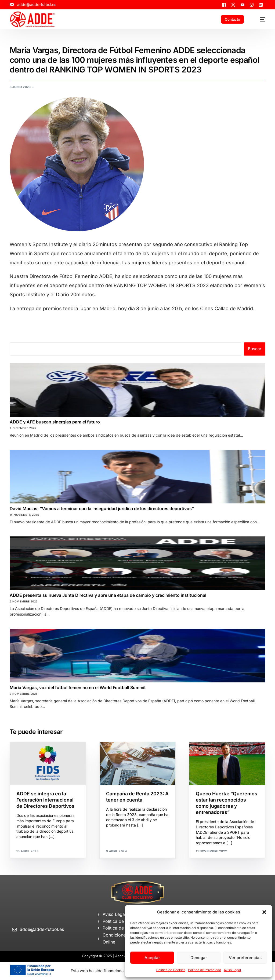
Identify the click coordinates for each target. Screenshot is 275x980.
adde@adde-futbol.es (42, 930)
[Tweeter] (233, 4)
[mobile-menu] (259, 19)
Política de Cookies (171, 970)
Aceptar (152, 958)
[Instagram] (252, 4)
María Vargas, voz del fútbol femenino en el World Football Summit (78, 688)
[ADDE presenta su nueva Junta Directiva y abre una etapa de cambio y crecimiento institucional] (138, 563)
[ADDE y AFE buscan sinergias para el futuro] (138, 390)
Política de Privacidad (205, 970)
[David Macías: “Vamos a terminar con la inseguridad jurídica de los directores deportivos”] (138, 477)
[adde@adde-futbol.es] (15, 930)
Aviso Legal (232, 970)
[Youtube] (243, 4)
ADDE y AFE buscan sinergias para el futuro (55, 422)
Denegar (199, 958)
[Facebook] (224, 4)
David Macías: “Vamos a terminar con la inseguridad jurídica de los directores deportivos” (102, 509)
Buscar (254, 349)
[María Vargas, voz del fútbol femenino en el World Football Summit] (138, 656)
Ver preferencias (245, 958)
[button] (264, 912)
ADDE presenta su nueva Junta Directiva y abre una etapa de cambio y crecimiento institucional (108, 595)
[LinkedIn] (261, 4)
